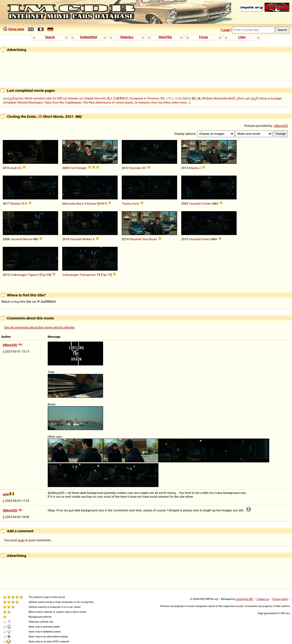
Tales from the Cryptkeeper (63, 102)
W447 (102, 204)
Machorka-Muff (224, 98)
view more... (181, 102)
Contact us (263, 599)
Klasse (92, 204)
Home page (16, 29)
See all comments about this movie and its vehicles (39, 327)
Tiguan (33, 275)
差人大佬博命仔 (117, 98)
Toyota (126, 204)
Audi (14, 168)
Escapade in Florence (144, 98)
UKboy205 (281, 126)
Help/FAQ (165, 37)
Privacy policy (280, 599)
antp (6, 494)
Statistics (127, 37)
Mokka (87, 239)
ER (162, 98)
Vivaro (206, 239)
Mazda (194, 168)
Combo (207, 204)
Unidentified (89, 37)
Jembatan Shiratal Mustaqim (23, 102)
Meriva (28, 239)
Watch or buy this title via (29, 302)
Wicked (207, 98)
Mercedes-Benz (73, 204)
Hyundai (135, 168)
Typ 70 (106, 275)
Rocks (153, 239)
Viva (145, 239)
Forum (204, 37)
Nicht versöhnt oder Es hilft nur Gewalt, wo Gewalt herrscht (65, 98)
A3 (19, 168)
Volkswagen (19, 275)
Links (242, 37)
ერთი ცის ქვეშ (247, 98)
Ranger (82, 168)
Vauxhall (195, 204)
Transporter (88, 275)
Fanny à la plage (270, 98)
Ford (73, 168)
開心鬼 (196, 98)
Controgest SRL (244, 599)
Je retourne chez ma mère (152, 102)
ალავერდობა (13, 98)
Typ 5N (45, 275)
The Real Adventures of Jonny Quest (108, 102)
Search (50, 37)
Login (226, 30)
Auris (135, 204)
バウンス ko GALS (178, 98)
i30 (144, 168)
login (22, 540)
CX (22, 204)
